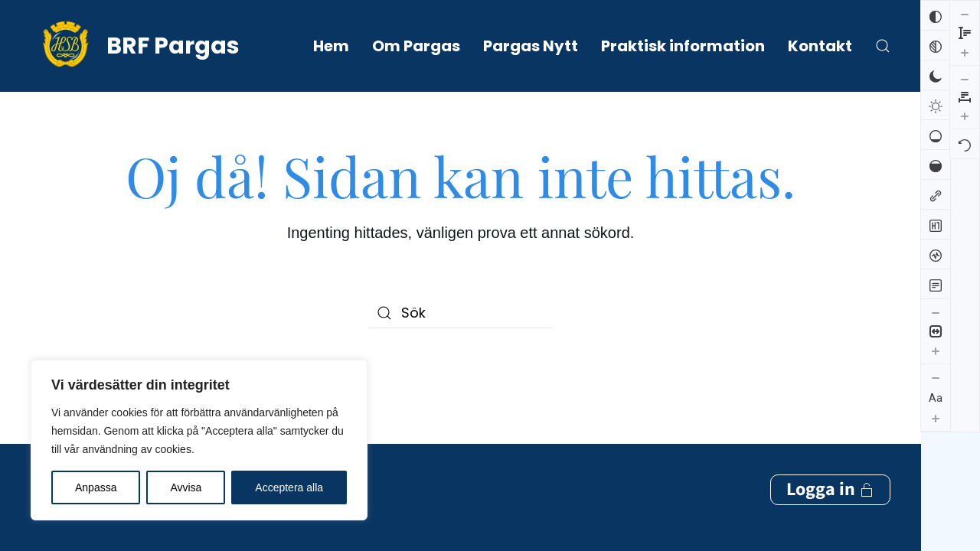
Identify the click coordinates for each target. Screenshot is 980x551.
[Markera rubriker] (936, 224)
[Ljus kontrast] (936, 105)
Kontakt (820, 46)
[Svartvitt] (936, 45)
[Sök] (461, 313)
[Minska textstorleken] (936, 377)
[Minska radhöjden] (936, 445)
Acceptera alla (289, 487)
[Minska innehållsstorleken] (936, 312)
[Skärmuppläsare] (936, 254)
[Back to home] (135, 46)
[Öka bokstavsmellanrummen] (965, 51)
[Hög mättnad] (936, 165)
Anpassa (96, 487)
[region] (199, 440)
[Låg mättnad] (936, 135)
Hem (331, 46)
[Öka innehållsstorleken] (936, 350)
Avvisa (186, 487)
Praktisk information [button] (683, 46)
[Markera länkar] (936, 194)
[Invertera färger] (936, 15)
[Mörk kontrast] (936, 75)
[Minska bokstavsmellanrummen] (965, 14)
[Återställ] (965, 79)
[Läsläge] (936, 284)
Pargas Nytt (531, 46)
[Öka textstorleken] (936, 418)
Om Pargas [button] (416, 46)
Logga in (830, 427)
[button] (883, 46)
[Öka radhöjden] (936, 483)
